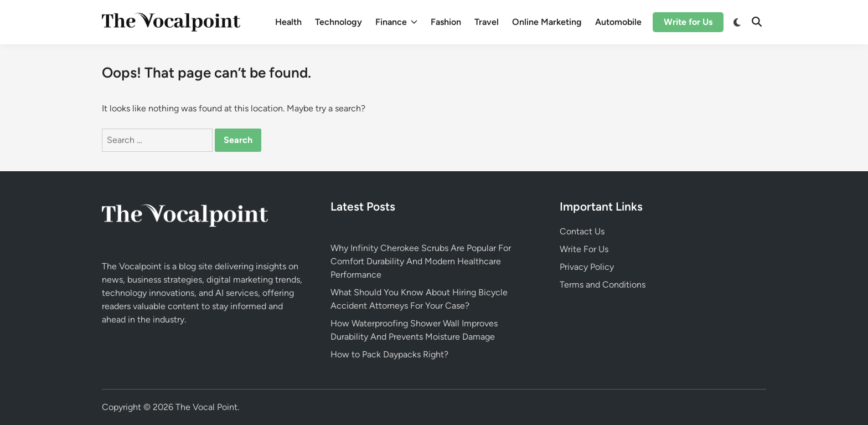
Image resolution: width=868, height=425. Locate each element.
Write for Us (688, 22)
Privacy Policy (587, 267)
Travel (487, 22)
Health (288, 22)
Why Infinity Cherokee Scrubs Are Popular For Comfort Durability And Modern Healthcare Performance (421, 261)
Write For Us (584, 249)
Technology (339, 22)
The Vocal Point (206, 407)
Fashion (446, 22)
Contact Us (582, 231)
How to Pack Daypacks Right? (389, 354)
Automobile (618, 22)
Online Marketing (547, 22)
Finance (396, 22)
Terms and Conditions (603, 285)
